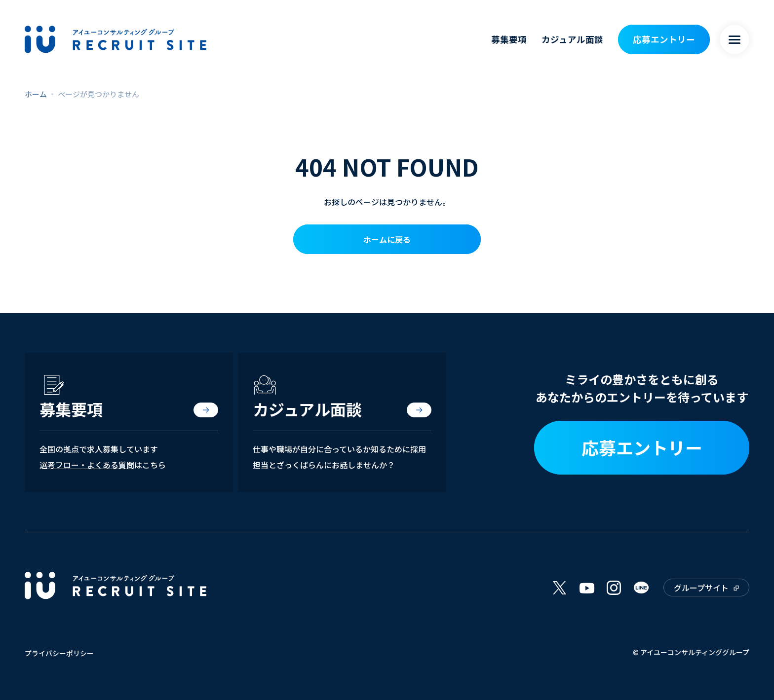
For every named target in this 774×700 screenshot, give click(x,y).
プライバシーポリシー (59, 653)
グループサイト (701, 588)
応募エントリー (664, 39)
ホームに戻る (387, 239)
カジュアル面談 (572, 39)
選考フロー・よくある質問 (87, 465)
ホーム (36, 94)
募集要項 (509, 39)
